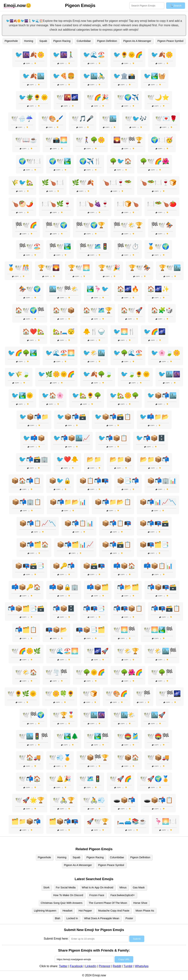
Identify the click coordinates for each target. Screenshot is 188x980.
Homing (29, 41)
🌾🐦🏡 (22, 182)
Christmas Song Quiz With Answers (62, 903)
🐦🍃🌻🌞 (135, 374)
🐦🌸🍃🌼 (166, 353)
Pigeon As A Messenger (137, 41)
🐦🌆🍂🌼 (30, 55)
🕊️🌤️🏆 (128, 651)
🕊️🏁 (143, 694)
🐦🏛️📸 (124, 76)
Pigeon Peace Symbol (170, 41)
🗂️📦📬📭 (64, 821)
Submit (137, 939)
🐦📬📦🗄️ (151, 438)
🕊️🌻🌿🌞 (22, 694)
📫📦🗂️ (98, 587)
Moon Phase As (145, 911)
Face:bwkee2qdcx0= (123, 895)
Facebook (76, 966)
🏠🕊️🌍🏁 (30, 310)
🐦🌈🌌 (155, 332)
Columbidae (84, 41)
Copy (27, 63)
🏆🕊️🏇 (140, 268)
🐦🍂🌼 (162, 55)
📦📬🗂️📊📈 (75, 545)
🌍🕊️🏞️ (60, 161)
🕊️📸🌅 (56, 140)
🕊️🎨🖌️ (52, 119)
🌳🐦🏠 (121, 161)
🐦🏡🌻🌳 (87, 395)
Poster (129, 918)
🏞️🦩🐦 (98, 289)
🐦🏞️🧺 (155, 76)
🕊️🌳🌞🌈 (90, 672)
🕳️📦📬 (124, 800)
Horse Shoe (140, 903)
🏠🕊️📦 (64, 310)
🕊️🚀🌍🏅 (155, 779)
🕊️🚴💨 (94, 800)
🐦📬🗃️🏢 (33, 459)
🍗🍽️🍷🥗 (117, 182)
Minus (123, 887)
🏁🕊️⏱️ (128, 246)
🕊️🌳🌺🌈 (128, 672)
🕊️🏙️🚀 (155, 715)
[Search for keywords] (147, 6)
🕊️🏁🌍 (33, 715)
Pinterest (105, 966)
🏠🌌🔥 (128, 289)
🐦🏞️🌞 (22, 395)
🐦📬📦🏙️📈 (72, 438)
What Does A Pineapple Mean (102, 918)
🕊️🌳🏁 (162, 672)
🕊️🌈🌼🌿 (26, 651)
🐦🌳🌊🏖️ (128, 353)
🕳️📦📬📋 (158, 800)
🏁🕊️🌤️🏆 (128, 225)
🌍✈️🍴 (90, 161)
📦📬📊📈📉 (158, 502)
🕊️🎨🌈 (117, 694)
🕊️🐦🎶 (136, 119)
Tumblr (128, 966)
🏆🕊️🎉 (109, 268)
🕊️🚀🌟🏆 (30, 800)
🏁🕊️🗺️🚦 (94, 246)
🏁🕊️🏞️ (60, 246)
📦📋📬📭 (94, 481)
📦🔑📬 (64, 566)
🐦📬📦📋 (113, 438)
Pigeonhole (11, 41)
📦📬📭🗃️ (154, 523)
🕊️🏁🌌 (170, 694)
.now (15, 6)
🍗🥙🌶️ (22, 204)
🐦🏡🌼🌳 (124, 395)
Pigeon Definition (107, 41)
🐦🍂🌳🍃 (98, 374)
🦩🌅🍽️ (166, 821)
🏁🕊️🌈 (26, 225)
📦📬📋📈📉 (38, 523)
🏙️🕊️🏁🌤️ (64, 289)
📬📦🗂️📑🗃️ (26, 608)
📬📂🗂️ (128, 587)
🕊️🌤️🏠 (26, 672)
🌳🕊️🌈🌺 (155, 161)
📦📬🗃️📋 (117, 545)
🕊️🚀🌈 (121, 779)
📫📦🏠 (124, 566)
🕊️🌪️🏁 (56, 672)
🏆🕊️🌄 (49, 268)
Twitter (63, 966)
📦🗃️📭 (94, 566)
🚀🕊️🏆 (98, 821)
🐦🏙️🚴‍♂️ (94, 76)
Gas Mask (139, 887)
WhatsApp (142, 966)
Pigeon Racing (62, 41)
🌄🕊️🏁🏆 (128, 140)
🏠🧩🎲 (162, 310)
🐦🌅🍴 (124, 332)
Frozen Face (97, 895)
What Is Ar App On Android (98, 887)
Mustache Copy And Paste (114, 911)
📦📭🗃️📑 (30, 566)
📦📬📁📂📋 (113, 502)
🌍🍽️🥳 (162, 140)
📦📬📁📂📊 (68, 502)
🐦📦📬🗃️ (72, 417)
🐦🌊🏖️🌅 (60, 353)
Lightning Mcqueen (45, 911)
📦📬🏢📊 (162, 481)
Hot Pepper (85, 911)
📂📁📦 (121, 459)
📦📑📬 (128, 481)
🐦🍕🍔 (64, 76)
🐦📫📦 (34, 438)
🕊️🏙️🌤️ (124, 715)
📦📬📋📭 (117, 523)
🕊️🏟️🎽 (128, 736)
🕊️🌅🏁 (124, 630)
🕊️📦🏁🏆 (94, 757)
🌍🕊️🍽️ (30, 161)
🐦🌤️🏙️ (94, 353)
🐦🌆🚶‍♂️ (64, 55)
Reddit (117, 966)
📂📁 (94, 459)
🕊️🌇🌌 (67, 97)
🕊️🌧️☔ (22, 119)
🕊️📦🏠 (128, 757)
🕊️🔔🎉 (60, 779)
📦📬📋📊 (79, 523)
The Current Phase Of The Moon (108, 903)
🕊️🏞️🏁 (98, 736)
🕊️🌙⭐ (158, 97)
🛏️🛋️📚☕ (132, 821)
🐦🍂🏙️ (33, 76)
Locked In (72, 918)
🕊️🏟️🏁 (158, 736)
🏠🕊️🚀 (132, 310)
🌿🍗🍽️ (53, 182)
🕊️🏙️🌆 (94, 715)
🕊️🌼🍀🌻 (60, 694)
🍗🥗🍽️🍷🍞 (158, 182)
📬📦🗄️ (64, 608)
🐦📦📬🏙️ (162, 395)
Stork (46, 887)
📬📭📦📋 (128, 608)
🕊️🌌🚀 (98, 651)
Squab (43, 41)
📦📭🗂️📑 (154, 545)
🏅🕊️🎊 (18, 268)
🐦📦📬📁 (34, 417)
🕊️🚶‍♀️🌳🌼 (90, 140)
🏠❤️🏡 (33, 332)
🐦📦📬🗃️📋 (113, 417)
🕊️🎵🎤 (83, 119)
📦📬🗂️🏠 (34, 545)
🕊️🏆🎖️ (64, 715)
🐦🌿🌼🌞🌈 (56, 374)
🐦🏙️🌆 (169, 374)
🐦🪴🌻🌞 (33, 97)
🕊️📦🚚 (158, 757)
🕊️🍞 (90, 694)
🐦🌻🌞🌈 (128, 55)
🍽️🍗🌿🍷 (56, 204)
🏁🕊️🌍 (56, 225)
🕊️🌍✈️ (128, 97)
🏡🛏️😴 (64, 332)
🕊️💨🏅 (60, 757)
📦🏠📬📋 (26, 481)
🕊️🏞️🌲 (67, 736)
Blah (58, 918)
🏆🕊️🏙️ (170, 268)
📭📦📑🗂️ (90, 630)
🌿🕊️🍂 (83, 182)
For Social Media (66, 887)
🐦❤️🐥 (67, 459)
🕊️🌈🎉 (98, 97)
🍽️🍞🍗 (128, 204)
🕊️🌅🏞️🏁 (158, 630)
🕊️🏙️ (109, 119)
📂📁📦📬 (155, 459)
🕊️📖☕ (26, 140)
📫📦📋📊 (158, 566)
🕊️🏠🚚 (30, 757)
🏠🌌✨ (158, 289)
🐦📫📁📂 (154, 417)
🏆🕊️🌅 (79, 268)
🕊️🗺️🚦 (90, 779)
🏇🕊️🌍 (30, 289)
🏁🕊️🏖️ (30, 246)
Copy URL (124, 959)
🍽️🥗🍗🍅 (162, 204)
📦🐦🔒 (60, 481)
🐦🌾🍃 (19, 374)
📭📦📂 (56, 630)
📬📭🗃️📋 (166, 608)
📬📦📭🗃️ (162, 587)
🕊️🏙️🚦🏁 (33, 736)
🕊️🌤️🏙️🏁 (162, 651)
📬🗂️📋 (26, 630)
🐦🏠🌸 (53, 395)
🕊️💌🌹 (166, 119)
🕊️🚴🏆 (64, 800)
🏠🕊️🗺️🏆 (98, 310)
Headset (67, 911)
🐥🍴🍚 (94, 332)
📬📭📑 (94, 608)
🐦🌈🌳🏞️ (22, 353)
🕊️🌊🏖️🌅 (64, 651)
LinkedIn (91, 966)
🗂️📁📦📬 (26, 821)
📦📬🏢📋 (27, 502)
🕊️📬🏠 (30, 779)
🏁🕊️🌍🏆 (90, 225)
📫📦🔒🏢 (64, 587)
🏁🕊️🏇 (162, 225)
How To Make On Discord (68, 895)
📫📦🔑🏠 (26, 587)
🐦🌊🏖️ (94, 55)
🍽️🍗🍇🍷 (94, 204)
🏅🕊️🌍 (158, 246)
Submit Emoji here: (56, 939)
